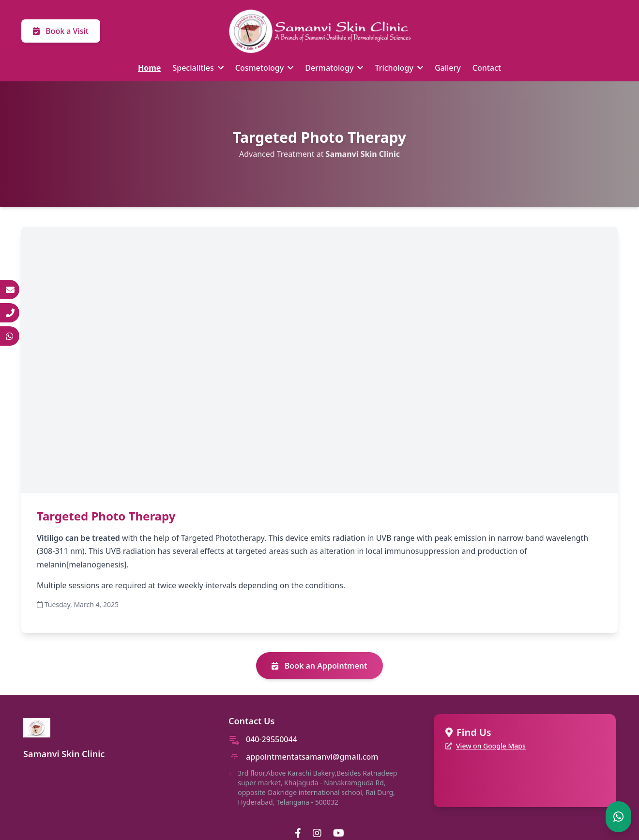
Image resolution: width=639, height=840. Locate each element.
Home (149, 68)
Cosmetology (264, 68)
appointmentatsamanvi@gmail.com (312, 757)
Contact (487, 68)
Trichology (399, 68)
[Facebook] (298, 833)
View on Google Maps (491, 746)
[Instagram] (317, 833)
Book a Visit (61, 31)
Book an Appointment (319, 666)
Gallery (448, 68)
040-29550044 (272, 739)
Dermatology (334, 68)
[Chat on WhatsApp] (618, 817)
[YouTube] (339, 833)
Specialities (198, 68)
